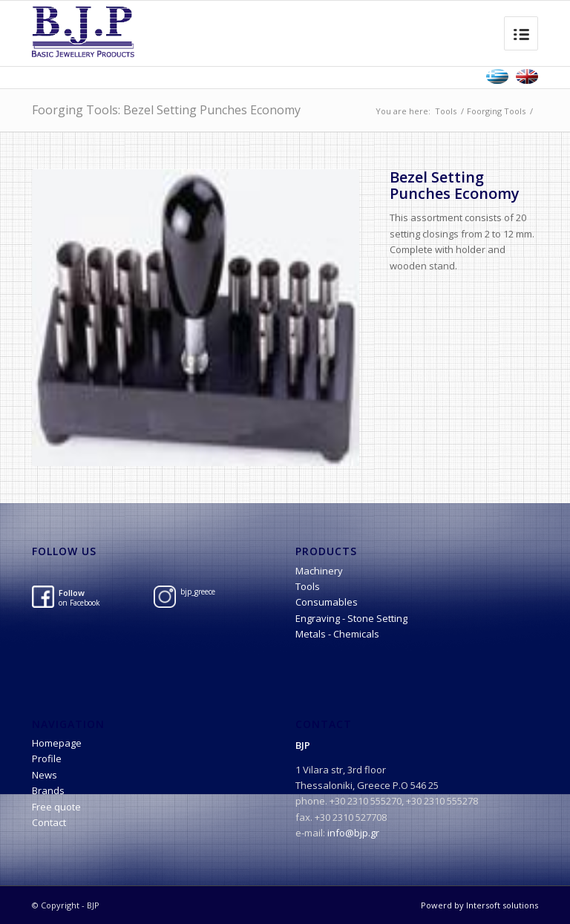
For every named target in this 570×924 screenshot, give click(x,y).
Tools (446, 111)
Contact (49, 822)
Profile (47, 758)
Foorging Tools (496, 111)
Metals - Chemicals (337, 634)
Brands (48, 790)
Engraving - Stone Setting (351, 618)
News (45, 775)
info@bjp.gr (353, 833)
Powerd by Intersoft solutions (479, 905)
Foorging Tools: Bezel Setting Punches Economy (166, 110)
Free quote (56, 807)
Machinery (319, 571)
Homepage (57, 743)
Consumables (327, 602)
